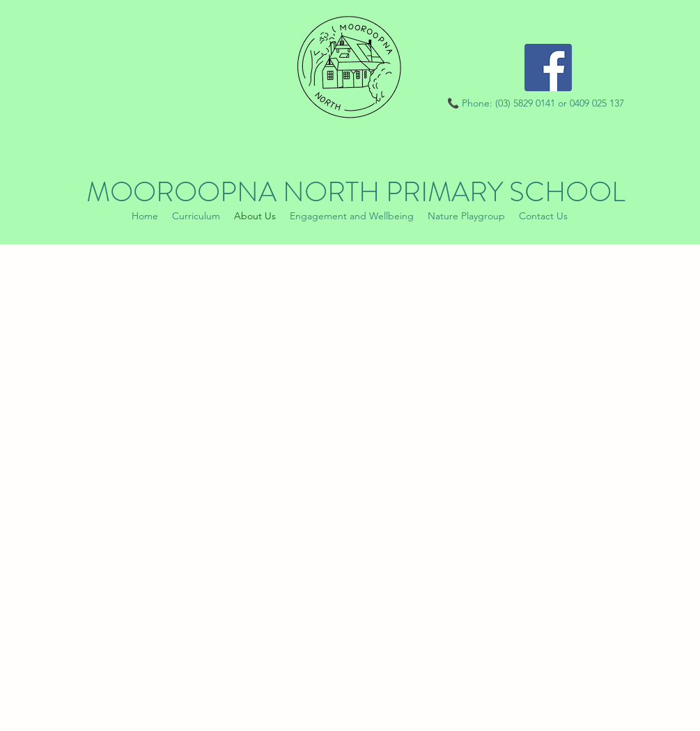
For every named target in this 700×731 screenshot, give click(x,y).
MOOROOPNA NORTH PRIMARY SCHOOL (356, 192)
